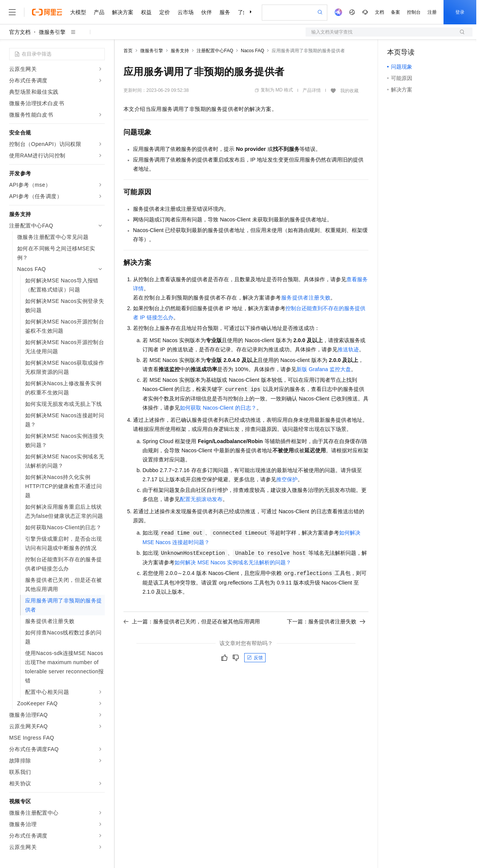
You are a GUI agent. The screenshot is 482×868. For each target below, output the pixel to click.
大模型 (78, 12)
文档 (380, 12)
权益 (146, 12)
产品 (99, 12)
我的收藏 (349, 91)
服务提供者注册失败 (306, 298)
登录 (460, 12)
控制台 (414, 12)
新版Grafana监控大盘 (324, 369)
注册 (432, 12)
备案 (396, 12)
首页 (128, 51)
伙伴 (207, 12)
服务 (225, 12)
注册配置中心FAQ (215, 51)
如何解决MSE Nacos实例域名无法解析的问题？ (233, 562)
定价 (165, 12)
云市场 (186, 12)
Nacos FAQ (252, 51)
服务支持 (180, 51)
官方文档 (20, 32)
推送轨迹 (348, 349)
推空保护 (287, 479)
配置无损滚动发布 (201, 499)
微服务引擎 (52, 32)
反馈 (255, 658)
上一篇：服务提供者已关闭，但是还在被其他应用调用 (192, 621)
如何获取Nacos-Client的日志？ (218, 408)
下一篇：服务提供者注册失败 (326, 621)
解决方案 (123, 12)
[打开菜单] (12, 12)
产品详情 (312, 90)
